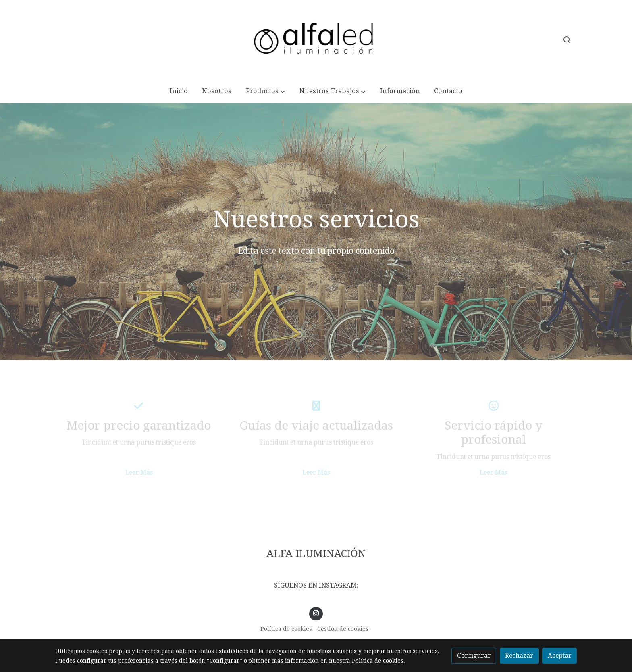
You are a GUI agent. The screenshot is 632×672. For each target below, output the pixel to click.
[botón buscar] (567, 40)
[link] (316, 40)
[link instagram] (316, 613)
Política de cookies (286, 629)
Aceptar (560, 656)
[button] (266, 92)
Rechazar (519, 656)
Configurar (474, 656)
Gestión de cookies (343, 629)
